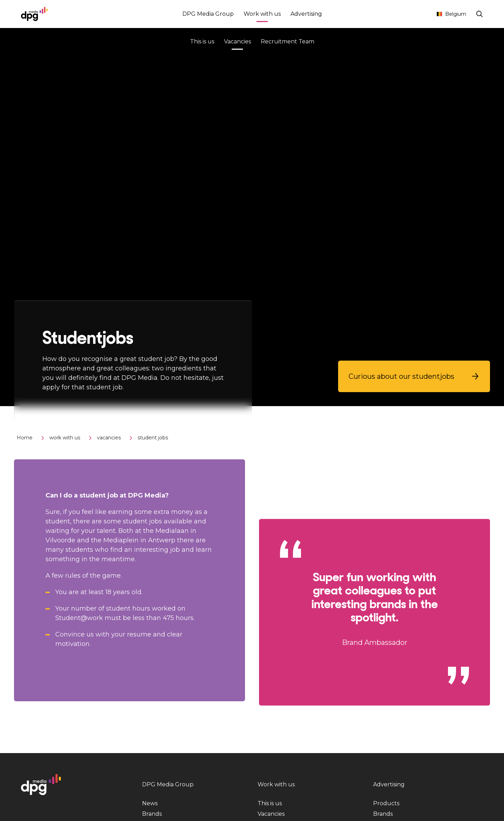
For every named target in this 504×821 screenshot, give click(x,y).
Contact (417, 14)
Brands (152, 814)
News (150, 803)
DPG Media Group (208, 14)
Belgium (451, 14)
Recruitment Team (288, 41)
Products (386, 803)
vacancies (109, 438)
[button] (414, 376)
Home (25, 438)
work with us (65, 438)
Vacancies (237, 43)
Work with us (262, 15)
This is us (202, 41)
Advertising (306, 14)
